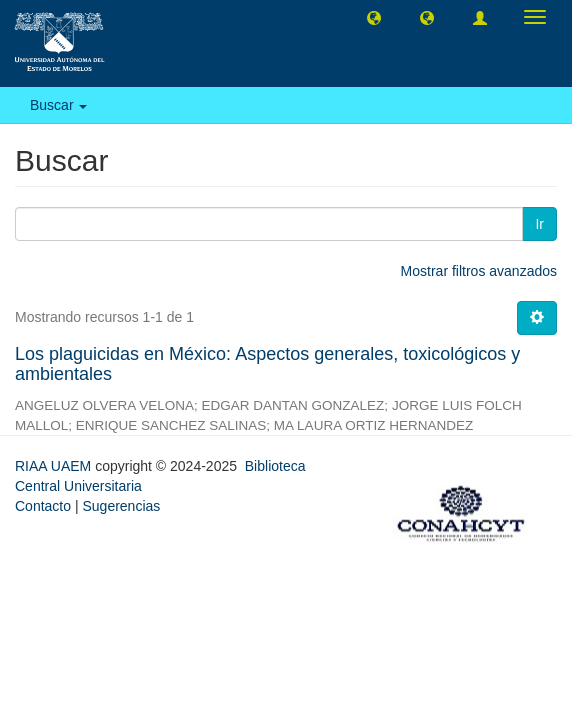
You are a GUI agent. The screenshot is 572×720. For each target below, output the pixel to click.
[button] (374, 17)
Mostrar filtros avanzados (479, 271)
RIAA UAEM (55, 466)
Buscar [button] (58, 105)
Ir (539, 224)
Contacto (43, 506)
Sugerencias (121, 506)
